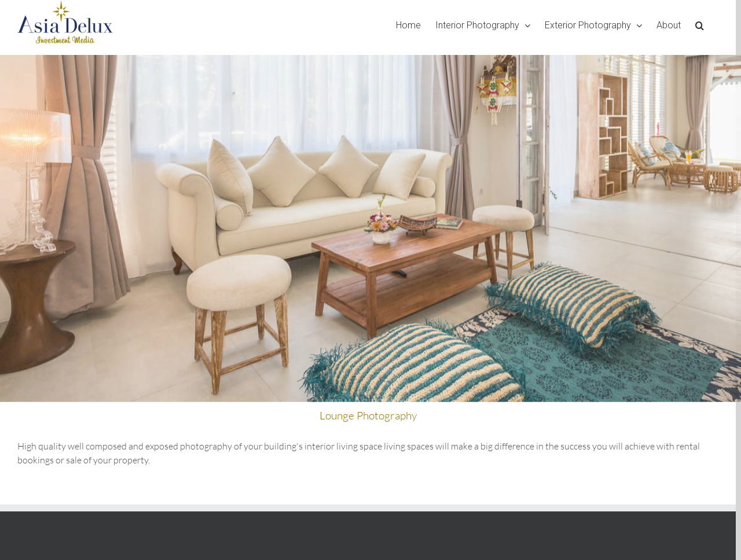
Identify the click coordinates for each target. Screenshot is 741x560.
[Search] (700, 25)
